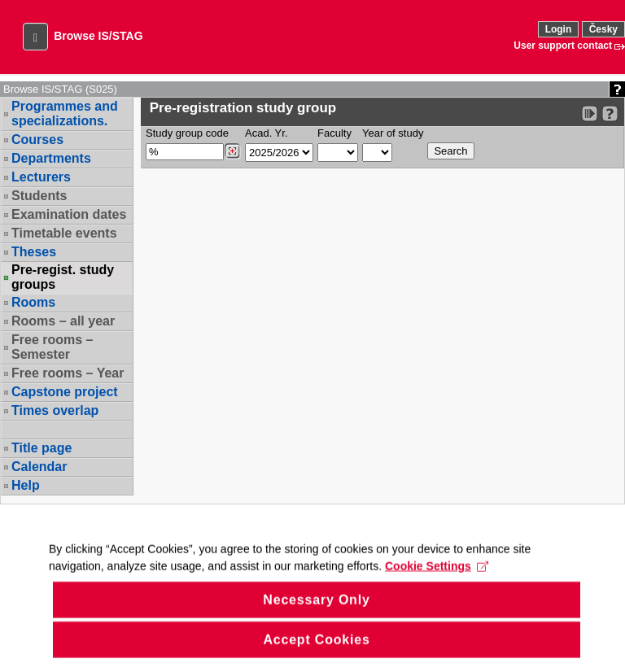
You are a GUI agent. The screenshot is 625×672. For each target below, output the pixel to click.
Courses (37, 140)
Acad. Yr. (267, 133)
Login (559, 29)
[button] (35, 37)
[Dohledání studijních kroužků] (232, 151)
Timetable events (64, 233)
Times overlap (55, 410)
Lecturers (41, 177)
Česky (603, 29)
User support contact (563, 46)
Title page (42, 448)
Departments (51, 158)
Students (39, 196)
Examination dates (69, 214)
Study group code (187, 133)
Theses (34, 252)
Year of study (393, 133)
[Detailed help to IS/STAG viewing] (610, 113)
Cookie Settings (437, 583)
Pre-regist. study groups (63, 277)
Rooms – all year (63, 321)
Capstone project (65, 392)
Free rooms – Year (68, 373)
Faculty (334, 133)
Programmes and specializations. (65, 113)
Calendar (39, 467)
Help (26, 485)
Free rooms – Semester (52, 347)
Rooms (33, 302)
